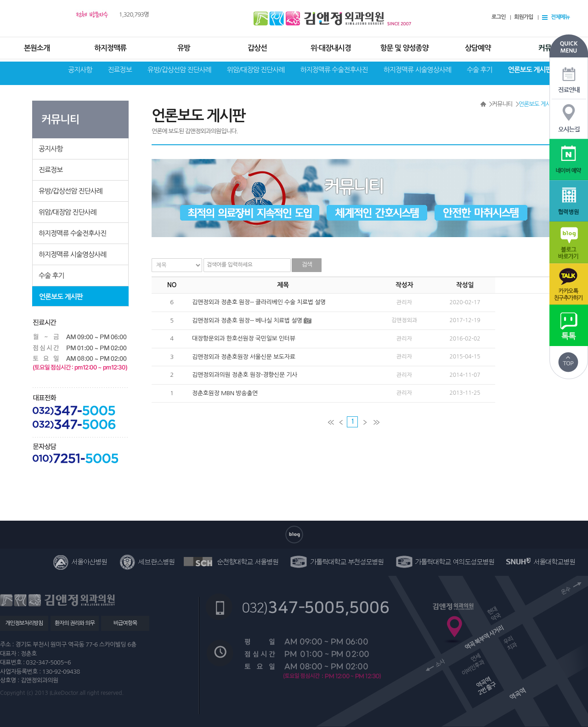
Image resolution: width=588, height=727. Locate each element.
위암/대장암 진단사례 (256, 70)
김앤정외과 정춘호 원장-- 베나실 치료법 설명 (247, 321)
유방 (184, 48)
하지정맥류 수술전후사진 (334, 70)
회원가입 (523, 17)
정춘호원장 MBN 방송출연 (225, 393)
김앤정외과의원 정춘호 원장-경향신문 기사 (245, 375)
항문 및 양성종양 (404, 48)
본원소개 (37, 48)
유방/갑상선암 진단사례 (179, 70)
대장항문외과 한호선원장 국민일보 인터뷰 (244, 338)
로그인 (499, 17)
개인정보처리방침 (24, 623)
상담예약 (478, 48)
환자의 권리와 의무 (75, 623)
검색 (307, 264)
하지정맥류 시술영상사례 (417, 70)
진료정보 (119, 70)
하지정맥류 (110, 48)
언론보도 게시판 (530, 70)
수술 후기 (480, 70)
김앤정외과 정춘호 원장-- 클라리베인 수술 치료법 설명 (259, 302)
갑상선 (257, 48)
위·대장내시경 (331, 48)
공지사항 (80, 70)
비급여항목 (125, 623)
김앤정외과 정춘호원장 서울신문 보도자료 (244, 357)
